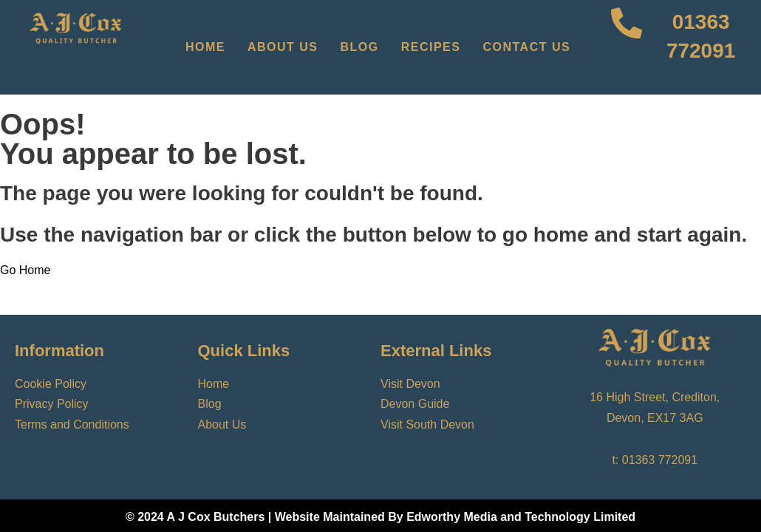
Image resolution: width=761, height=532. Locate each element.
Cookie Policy (51, 384)
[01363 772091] (627, 47)
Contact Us (526, 47)
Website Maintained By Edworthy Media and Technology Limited (455, 517)
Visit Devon (410, 384)
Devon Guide (415, 404)
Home (205, 47)
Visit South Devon (427, 424)
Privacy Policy (52, 404)
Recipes (431, 47)
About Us (283, 47)
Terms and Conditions (72, 424)
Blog (360, 47)
